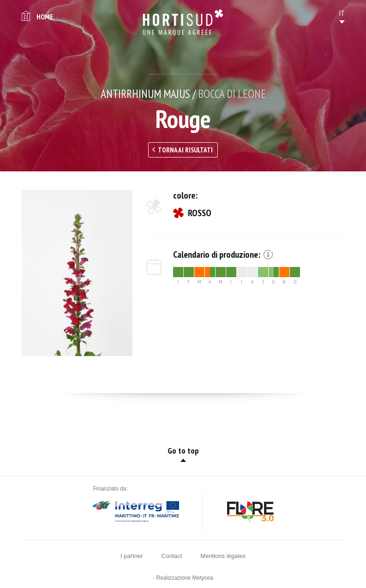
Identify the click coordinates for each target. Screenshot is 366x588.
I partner (132, 556)
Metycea (203, 578)
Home (45, 17)
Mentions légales (223, 556)
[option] (77, 273)
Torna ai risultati (185, 150)
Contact (172, 556)
